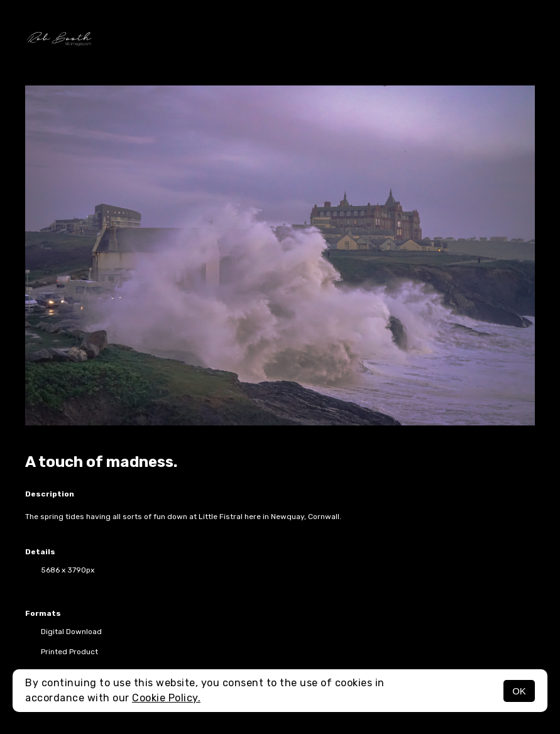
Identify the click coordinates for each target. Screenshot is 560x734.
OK (519, 691)
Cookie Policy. (166, 698)
